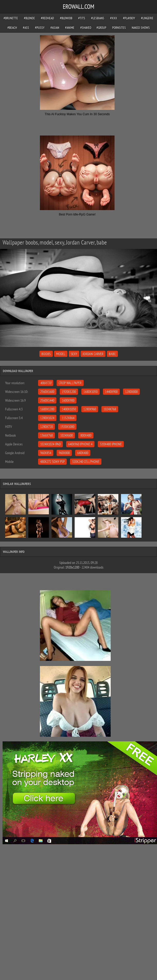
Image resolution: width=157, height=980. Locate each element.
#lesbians (98, 18)
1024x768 (110, 409)
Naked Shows (141, 28)
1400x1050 (69, 409)
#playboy (129, 18)
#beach (12, 28)
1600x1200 (47, 409)
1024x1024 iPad (50, 444)
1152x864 (68, 418)
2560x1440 (47, 400)
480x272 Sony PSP (52, 462)
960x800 (64, 453)
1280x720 (46, 427)
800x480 (86, 435)
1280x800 (131, 392)
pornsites (119, 28)
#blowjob (66, 18)
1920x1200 (69, 392)
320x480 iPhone (111, 444)
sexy (74, 354)
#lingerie (147, 18)
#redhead (47, 18)
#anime (70, 28)
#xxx (114, 18)
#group (101, 28)
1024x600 (67, 435)
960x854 (46, 453)
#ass (26, 28)
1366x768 (46, 435)
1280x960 (90, 409)
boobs (46, 354)
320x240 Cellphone (86, 462)
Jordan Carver (93, 354)
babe (112, 354)
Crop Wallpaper (70, 383)
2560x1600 (47, 392)
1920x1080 (67, 427)
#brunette (11, 18)
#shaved (86, 28)
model (61, 354)
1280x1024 (47, 418)
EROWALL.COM (78, 7)
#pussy (40, 28)
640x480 (83, 453)
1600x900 (68, 400)
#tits (82, 18)
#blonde (29, 18)
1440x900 (111, 392)
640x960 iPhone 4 (80, 444)
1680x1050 (90, 392)
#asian (55, 28)
